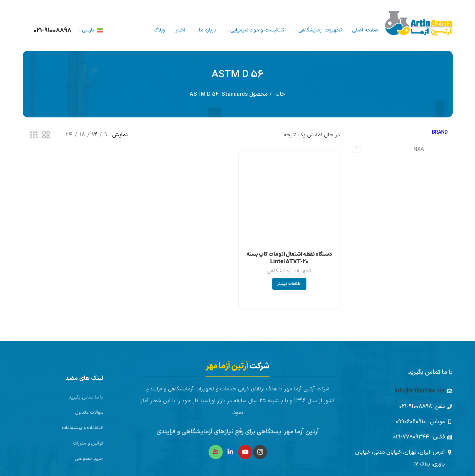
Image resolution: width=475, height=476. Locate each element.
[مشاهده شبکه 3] (34, 135)
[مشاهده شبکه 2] (46, 135)
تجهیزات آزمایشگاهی (289, 271)
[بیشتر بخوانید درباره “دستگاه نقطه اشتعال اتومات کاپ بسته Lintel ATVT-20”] (289, 284)
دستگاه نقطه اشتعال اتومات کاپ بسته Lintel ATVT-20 (289, 258)
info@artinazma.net (420, 391)
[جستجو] (23, 30)
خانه (279, 94)
